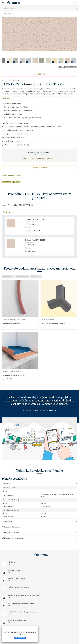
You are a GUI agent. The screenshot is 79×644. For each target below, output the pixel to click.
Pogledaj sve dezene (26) (68, 67)
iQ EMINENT (8, 14)
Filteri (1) (8, 212)
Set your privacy (20, 638)
